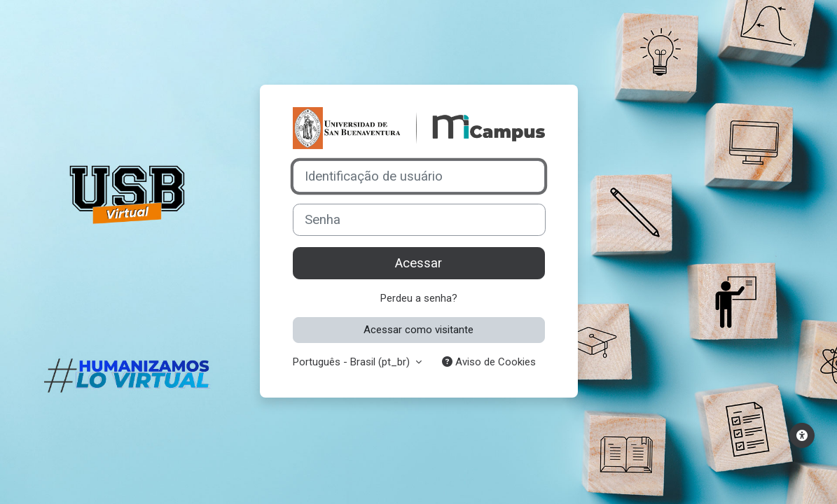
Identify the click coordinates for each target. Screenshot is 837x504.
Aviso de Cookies (489, 362)
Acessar (418, 263)
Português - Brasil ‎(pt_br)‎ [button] (353, 362)
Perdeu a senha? (419, 298)
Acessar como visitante (418, 330)
